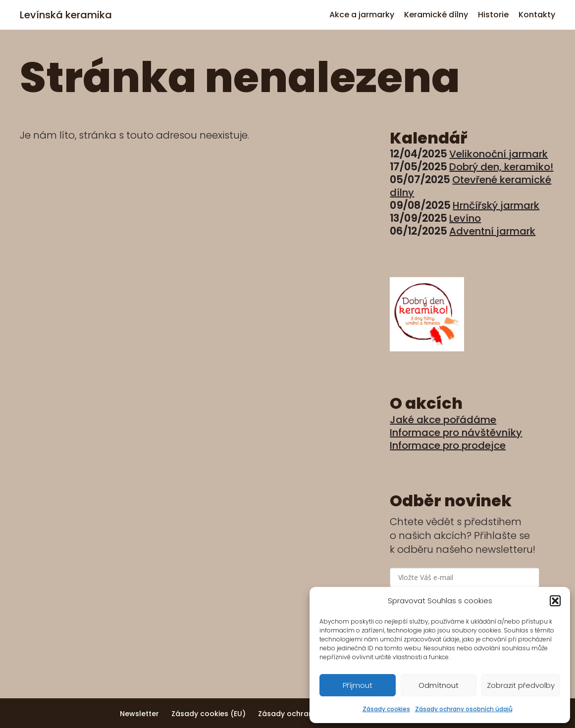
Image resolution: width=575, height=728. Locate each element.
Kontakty (537, 15)
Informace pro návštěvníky (456, 433)
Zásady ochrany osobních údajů (464, 709)
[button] (555, 601)
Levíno (465, 218)
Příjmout (358, 685)
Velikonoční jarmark (498, 154)
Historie (493, 15)
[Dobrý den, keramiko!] (427, 348)
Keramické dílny (436, 15)
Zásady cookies (386, 709)
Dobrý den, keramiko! (501, 167)
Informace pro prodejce (448, 445)
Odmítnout (439, 685)
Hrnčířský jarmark (496, 205)
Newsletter (139, 714)
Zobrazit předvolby (521, 685)
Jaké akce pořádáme (443, 420)
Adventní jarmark (492, 231)
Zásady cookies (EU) (209, 714)
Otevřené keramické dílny (470, 186)
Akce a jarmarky (362, 15)
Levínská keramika (66, 15)
